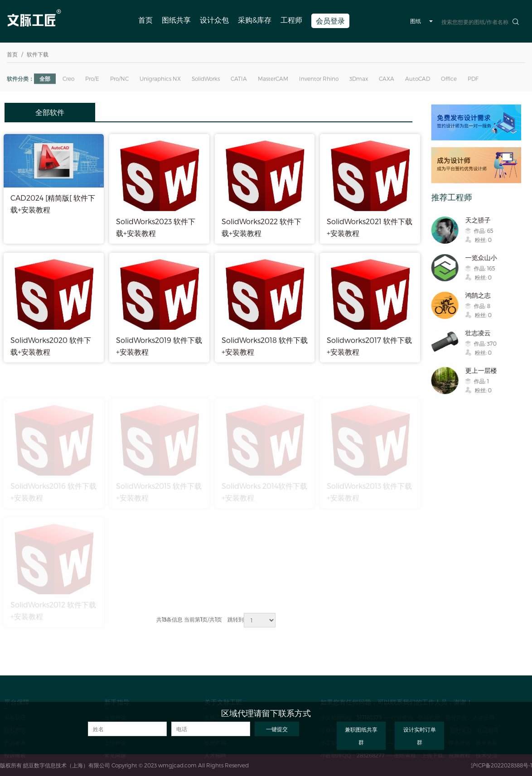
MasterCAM (273, 81)
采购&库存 (255, 20)
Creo (68, 81)
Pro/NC (119, 81)
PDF (473, 81)
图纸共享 (176, 20)
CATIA (239, 81)
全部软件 (50, 112)
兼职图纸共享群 (361, 736)
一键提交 (277, 729)
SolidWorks (206, 81)
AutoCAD (418, 81)
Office (449, 81)
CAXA (387, 81)
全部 (45, 81)
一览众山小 (485, 258)
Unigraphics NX (160, 81)
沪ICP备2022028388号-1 (501, 765)
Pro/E (92, 81)
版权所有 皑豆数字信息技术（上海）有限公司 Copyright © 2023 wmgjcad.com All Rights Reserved (124, 765)
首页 (145, 20)
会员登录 (330, 21)
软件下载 (38, 55)
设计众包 (214, 20)
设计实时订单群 (420, 736)
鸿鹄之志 (482, 295)
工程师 (291, 20)
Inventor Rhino (319, 81)
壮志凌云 (482, 333)
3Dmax (359, 81)
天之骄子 (482, 220)
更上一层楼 (485, 370)
